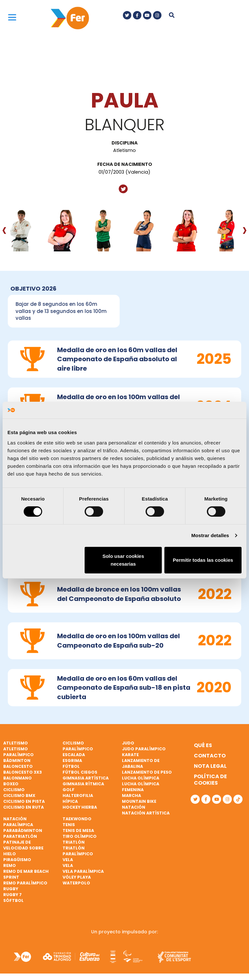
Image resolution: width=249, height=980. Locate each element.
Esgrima (72, 761)
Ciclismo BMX (19, 796)
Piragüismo (17, 860)
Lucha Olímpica (141, 778)
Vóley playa (77, 877)
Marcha (131, 796)
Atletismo (16, 743)
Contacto (210, 756)
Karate (130, 755)
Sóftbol (13, 900)
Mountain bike (139, 801)
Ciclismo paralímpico (78, 746)
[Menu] (12, 17)
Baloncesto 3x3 (23, 772)
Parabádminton (23, 830)
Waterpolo (76, 883)
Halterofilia (78, 796)
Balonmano (18, 778)
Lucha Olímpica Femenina (141, 787)
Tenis (69, 825)
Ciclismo (14, 790)
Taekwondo (77, 819)
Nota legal (210, 766)
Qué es (203, 745)
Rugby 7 (12, 895)
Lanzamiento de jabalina (141, 763)
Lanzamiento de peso (147, 772)
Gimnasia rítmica (83, 784)
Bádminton (17, 761)
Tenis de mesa (78, 830)
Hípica (70, 801)
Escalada (74, 755)
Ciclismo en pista (24, 801)
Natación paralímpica (18, 822)
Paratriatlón (20, 836)
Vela (68, 860)
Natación (134, 807)
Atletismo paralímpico (18, 752)
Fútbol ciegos (80, 772)
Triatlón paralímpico (78, 851)
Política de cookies (210, 780)
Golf (69, 790)
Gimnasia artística (86, 778)
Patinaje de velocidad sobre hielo (23, 848)
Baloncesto (18, 766)
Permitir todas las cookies (203, 560)
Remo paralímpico (25, 883)
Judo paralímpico (144, 749)
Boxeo (11, 784)
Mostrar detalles (210, 535)
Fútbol (71, 766)
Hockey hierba (80, 807)
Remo (10, 865)
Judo (128, 743)
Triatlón (74, 842)
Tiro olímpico (80, 836)
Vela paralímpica (83, 871)
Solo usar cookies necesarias (123, 560)
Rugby (11, 889)
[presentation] (4, 230)
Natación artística (146, 813)
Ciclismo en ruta (24, 807)
